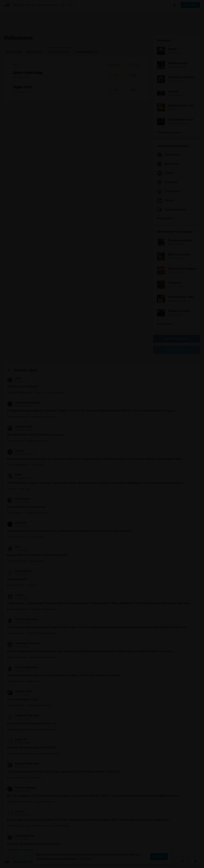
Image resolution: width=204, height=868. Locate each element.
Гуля (13, 547)
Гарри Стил (22, 87)
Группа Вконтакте (177, 339)
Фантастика (169, 155)
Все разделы (167, 218)
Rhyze (14, 379)
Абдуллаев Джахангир (24, 403)
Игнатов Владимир (22, 788)
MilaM (14, 475)
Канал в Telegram (177, 350)
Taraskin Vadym (20, 691)
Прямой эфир (25, 370)
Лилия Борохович (21, 836)
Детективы (168, 164)
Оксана (15, 451)
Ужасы (165, 201)
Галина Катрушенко (22, 619)
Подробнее (85, 859)
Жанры (19, 5)
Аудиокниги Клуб (20, 862)
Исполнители (48, 5)
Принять (159, 857)
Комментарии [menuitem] (86, 52)
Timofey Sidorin (20, 427)
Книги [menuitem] (14, 52)
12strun (15, 595)
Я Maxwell (16, 523)
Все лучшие (166, 324)
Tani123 (15, 812)
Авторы (31, 5)
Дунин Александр (28, 73)
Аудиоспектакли (172, 210)
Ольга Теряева (19, 571)
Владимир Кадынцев (23, 715)
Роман (165, 173)
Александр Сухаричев (23, 643)
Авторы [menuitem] (35, 52)
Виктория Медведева (23, 764)
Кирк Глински (19, 499)
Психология (169, 191)
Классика (167, 182)
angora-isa (17, 740)
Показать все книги (171, 132)
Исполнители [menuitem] (59, 52)
